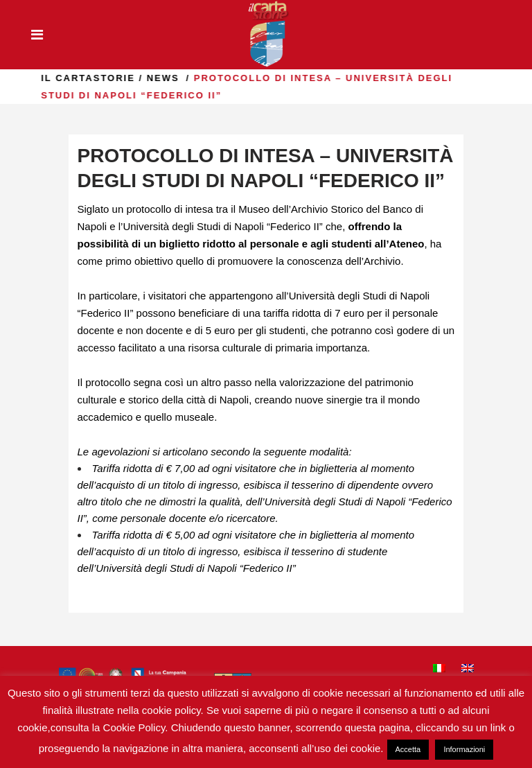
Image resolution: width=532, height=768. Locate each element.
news (218, 78)
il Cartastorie (143, 78)
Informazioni (464, 749)
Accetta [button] (408, 749)
